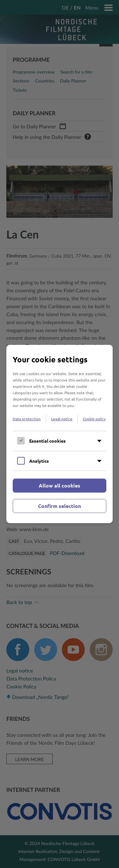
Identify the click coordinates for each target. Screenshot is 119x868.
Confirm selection (60, 506)
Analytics (39, 461)
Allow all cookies (60, 485)
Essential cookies (47, 441)
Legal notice (62, 419)
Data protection (27, 419)
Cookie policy (94, 419)
